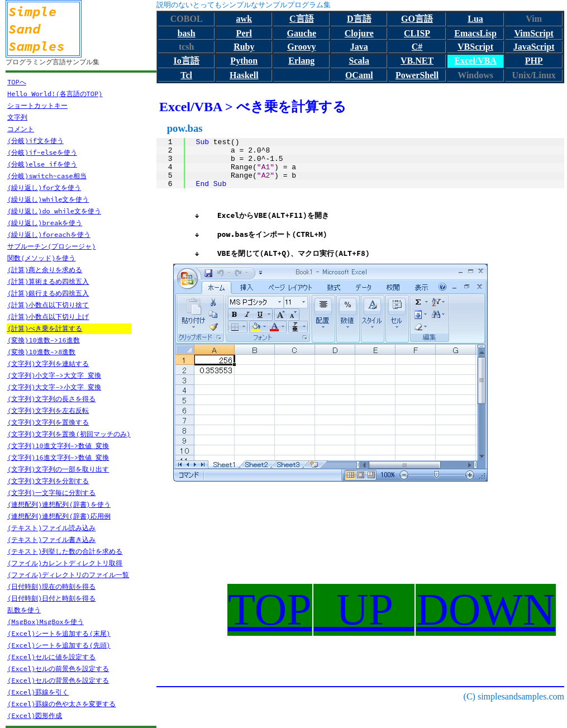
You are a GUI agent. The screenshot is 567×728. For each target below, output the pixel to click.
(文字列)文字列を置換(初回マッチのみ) (69, 434)
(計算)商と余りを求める (45, 270)
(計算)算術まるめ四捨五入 (48, 281)
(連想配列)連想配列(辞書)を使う (59, 504)
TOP (270, 610)
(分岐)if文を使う (35, 141)
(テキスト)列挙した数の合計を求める (65, 551)
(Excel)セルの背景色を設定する (58, 680)
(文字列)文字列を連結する (48, 363)
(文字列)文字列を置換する (48, 422)
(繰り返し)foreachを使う (49, 234)
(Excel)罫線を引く (38, 692)
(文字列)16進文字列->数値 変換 (58, 457)
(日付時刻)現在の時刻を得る (51, 586)
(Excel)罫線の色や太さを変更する (61, 704)
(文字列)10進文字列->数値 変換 (58, 446)
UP (364, 610)
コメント (21, 129)
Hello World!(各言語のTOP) (55, 94)
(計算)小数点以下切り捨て (48, 305)
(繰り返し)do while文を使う (54, 211)
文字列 (17, 117)
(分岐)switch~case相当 (47, 176)
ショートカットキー (37, 105)
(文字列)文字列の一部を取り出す (58, 469)
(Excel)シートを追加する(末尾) (59, 633)
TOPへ (17, 82)
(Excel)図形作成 (35, 715)
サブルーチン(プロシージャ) (51, 246)
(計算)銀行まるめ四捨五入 (48, 293)
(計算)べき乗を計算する (45, 328)
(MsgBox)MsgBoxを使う (46, 622)
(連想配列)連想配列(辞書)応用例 (59, 516)
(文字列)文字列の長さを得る (51, 399)
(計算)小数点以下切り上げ (48, 317)
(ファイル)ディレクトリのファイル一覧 (68, 575)
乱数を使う (24, 610)
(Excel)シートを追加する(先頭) (59, 645)
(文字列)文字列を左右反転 (48, 410)
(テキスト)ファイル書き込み (51, 539)
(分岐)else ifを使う (42, 164)
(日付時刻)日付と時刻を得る (51, 598)
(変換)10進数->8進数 (41, 352)
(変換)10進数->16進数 (44, 340)
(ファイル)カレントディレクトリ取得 (65, 563)
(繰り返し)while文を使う (48, 199)
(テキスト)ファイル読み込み (51, 528)
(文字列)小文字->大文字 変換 (54, 375)
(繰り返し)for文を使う (44, 187)
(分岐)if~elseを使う (42, 152)
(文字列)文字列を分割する (48, 481)
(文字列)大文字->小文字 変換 (54, 387)
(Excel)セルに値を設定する (51, 657)
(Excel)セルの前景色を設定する (58, 668)
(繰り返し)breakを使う (45, 223)
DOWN (486, 610)
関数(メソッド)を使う (41, 258)
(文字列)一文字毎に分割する (51, 493)
